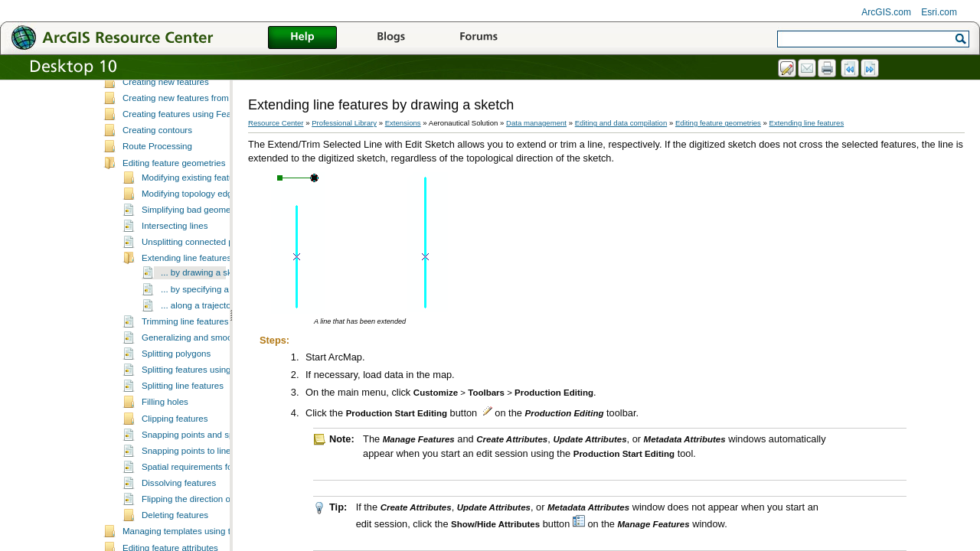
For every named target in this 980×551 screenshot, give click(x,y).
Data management (536, 123)
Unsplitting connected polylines (202, 284)
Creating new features (166, 124)
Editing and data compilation (621, 123)
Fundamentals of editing (170, 92)
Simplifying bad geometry (191, 252)
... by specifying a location (211, 331)
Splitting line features (183, 428)
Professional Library (344, 123)
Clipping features (175, 461)
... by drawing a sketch (205, 315)
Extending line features (186, 300)
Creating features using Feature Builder (199, 156)
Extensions (403, 123)
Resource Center (276, 123)
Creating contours (157, 172)
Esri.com (939, 12)
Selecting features (158, 108)
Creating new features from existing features (209, 140)
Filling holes (165, 444)
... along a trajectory (199, 347)
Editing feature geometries (174, 205)
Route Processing (157, 188)
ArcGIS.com (886, 12)
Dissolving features (179, 525)
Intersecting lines (175, 268)
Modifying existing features (194, 220)
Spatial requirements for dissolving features (226, 509)
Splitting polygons (176, 396)
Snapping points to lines (188, 493)
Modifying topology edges (192, 236)
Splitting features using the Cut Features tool (229, 412)
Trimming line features (185, 364)
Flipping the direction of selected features (222, 541)
